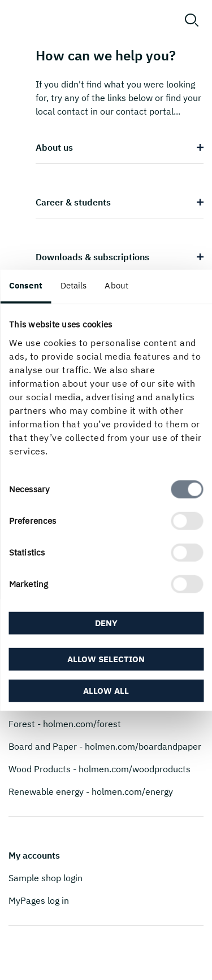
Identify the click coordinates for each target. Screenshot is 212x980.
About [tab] (116, 285)
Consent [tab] (26, 285)
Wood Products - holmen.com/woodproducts (99, 769)
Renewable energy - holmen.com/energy (91, 791)
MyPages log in (39, 900)
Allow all (106, 690)
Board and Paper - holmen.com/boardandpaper (105, 746)
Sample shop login (46, 878)
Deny (106, 623)
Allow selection (106, 659)
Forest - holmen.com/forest (65, 724)
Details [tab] (74, 285)
